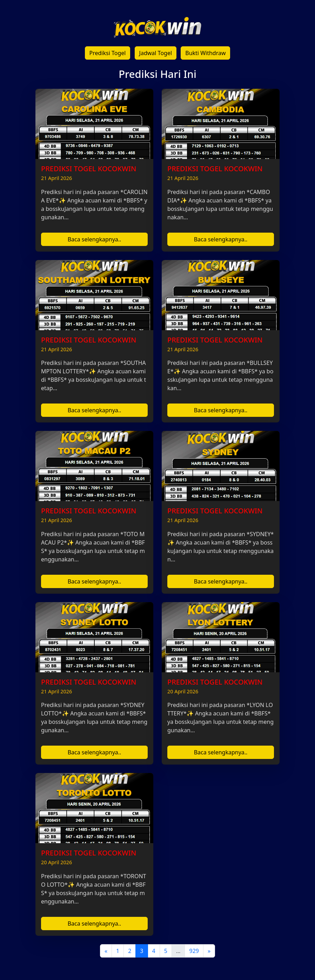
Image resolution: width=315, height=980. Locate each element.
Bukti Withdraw (205, 53)
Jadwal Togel (156, 53)
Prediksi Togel (108, 53)
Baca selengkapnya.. (95, 239)
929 (194, 951)
